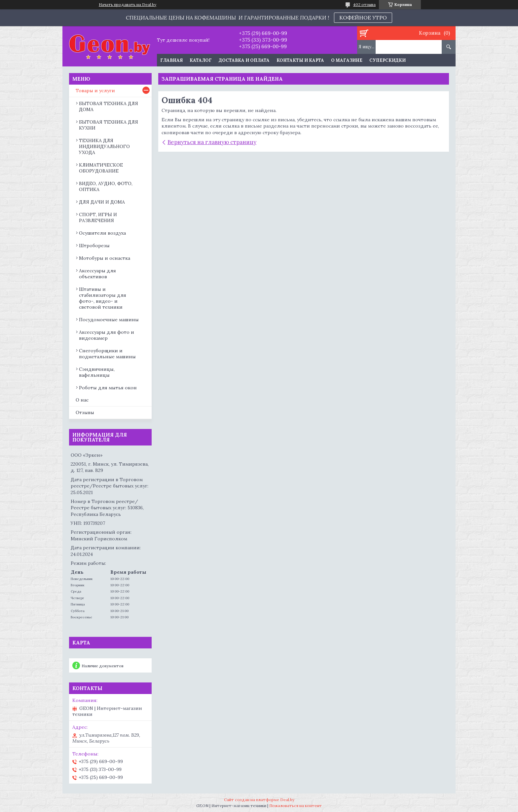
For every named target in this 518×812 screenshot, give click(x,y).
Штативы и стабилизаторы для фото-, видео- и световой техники (103, 298)
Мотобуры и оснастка (105, 258)
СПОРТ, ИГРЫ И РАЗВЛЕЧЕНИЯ (98, 217)
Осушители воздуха (102, 233)
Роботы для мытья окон (108, 388)
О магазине (347, 60)
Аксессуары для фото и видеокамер (107, 335)
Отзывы (85, 412)
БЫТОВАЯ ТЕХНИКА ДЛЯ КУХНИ (109, 125)
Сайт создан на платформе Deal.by (259, 800)
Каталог (201, 60)
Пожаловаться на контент (296, 806)
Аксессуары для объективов (97, 274)
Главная (171, 60)
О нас (82, 400)
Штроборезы (94, 246)
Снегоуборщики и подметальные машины (107, 354)
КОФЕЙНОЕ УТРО (363, 18)
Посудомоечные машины (109, 320)
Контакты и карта (300, 60)
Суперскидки (388, 60)
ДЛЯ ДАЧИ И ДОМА (102, 202)
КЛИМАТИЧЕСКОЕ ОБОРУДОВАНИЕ (101, 168)
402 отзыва (364, 4)
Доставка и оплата (244, 60)
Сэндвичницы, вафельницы (97, 372)
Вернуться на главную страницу (212, 142)
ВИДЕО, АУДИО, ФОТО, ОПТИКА (106, 186)
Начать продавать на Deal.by (128, 5)
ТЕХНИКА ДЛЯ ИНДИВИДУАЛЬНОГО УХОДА (104, 146)
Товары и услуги (95, 91)
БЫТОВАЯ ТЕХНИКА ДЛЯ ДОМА (109, 106)
